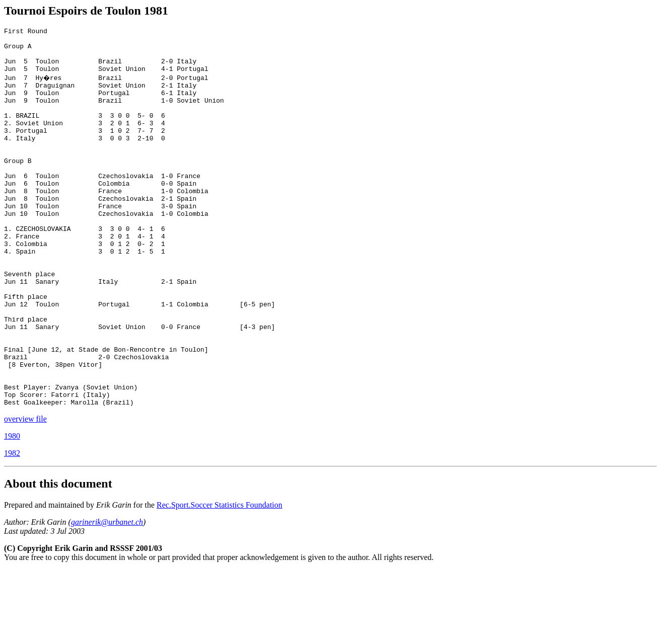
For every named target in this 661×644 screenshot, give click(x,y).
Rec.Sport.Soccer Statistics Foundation (219, 579)
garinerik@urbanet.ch (107, 596)
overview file (25, 493)
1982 (12, 527)
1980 (12, 510)
